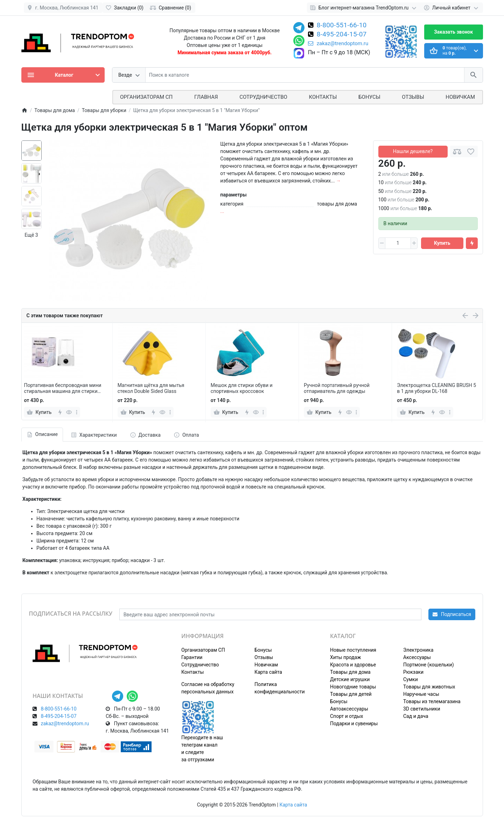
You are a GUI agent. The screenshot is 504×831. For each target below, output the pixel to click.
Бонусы (369, 97)
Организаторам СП (203, 650)
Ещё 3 (31, 235)
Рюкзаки (413, 672)
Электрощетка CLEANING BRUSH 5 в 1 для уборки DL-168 (436, 388)
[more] (77, 412)
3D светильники (422, 709)
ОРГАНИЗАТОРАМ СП (146, 97)
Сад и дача (416, 716)
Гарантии (192, 657)
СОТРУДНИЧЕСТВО (263, 97)
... (222, 211)
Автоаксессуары (349, 709)
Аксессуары (417, 657)
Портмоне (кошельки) (429, 665)
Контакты (323, 97)
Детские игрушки (350, 679)
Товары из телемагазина (432, 701)
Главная (206, 97)
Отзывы (413, 97)
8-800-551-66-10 (342, 26)
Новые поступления (353, 650)
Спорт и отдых (347, 716)
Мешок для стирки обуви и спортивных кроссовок (242, 388)
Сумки (411, 679)
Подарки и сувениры (354, 723)
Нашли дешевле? (413, 151)
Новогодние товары (353, 687)
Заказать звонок (453, 32)
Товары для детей (351, 694)
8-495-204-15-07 (342, 35)
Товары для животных (429, 687)
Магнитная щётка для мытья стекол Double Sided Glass (151, 388)
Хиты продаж (345, 657)
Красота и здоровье (353, 665)
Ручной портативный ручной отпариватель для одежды (337, 388)
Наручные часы (421, 694)
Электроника (418, 650)
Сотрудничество (200, 665)
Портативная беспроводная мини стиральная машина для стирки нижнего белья (62, 388)
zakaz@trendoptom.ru (338, 43)
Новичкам (460, 97)
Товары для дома (350, 672)
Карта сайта (268, 672)
